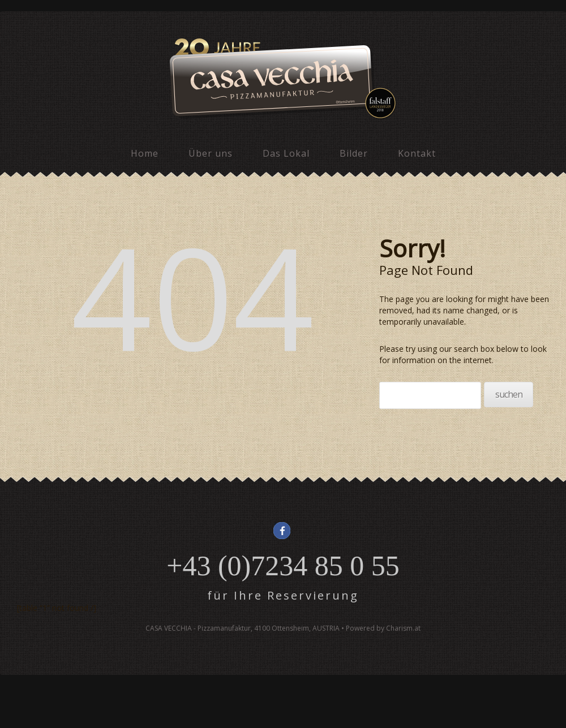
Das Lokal (286, 153)
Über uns (211, 153)
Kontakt (417, 153)
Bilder (354, 153)
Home (145, 153)
